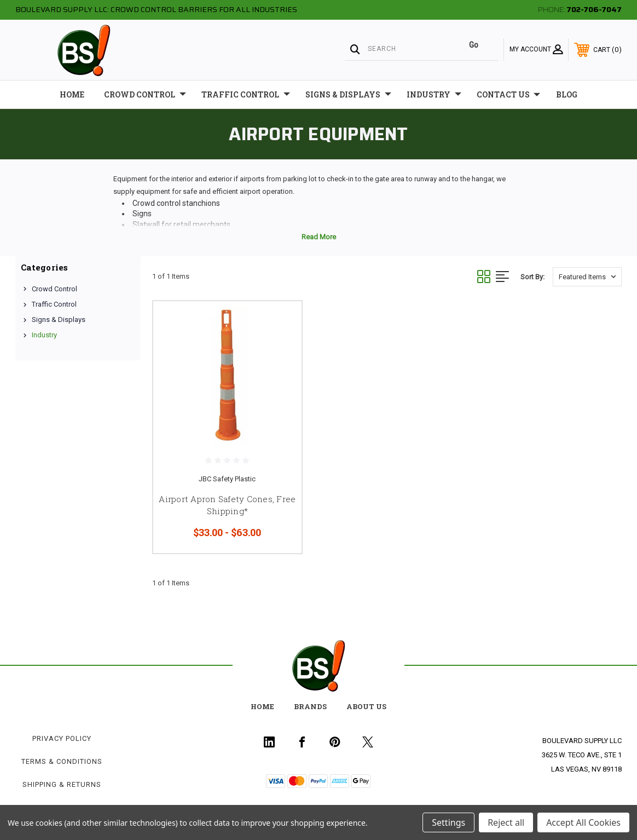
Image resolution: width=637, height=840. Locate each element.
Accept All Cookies (583, 822)
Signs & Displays (348, 95)
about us (366, 706)
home (262, 706)
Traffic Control (246, 95)
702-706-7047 (594, 9)
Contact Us (508, 95)
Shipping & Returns (62, 784)
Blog (567, 94)
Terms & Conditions (62, 761)
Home (72, 94)
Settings (448, 822)
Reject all (506, 822)
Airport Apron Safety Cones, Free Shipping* (227, 505)
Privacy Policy (62, 738)
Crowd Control (145, 95)
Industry (434, 95)
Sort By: (532, 277)
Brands (310, 706)
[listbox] (587, 277)
